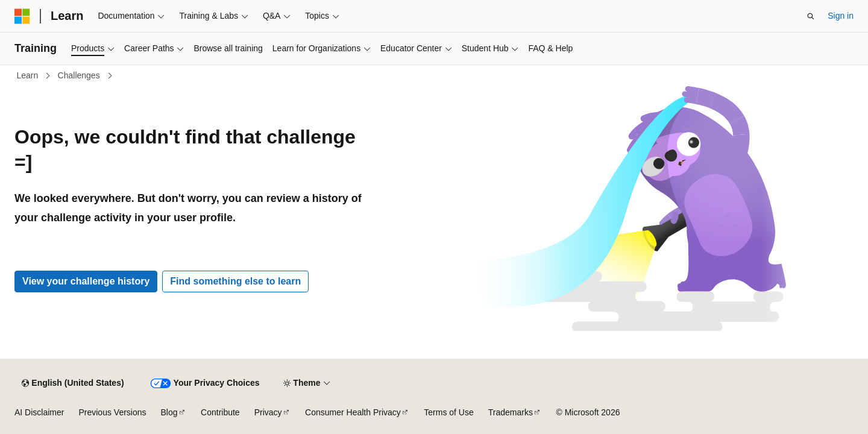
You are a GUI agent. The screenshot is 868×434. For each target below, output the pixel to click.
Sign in (841, 16)
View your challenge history (86, 281)
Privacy (268, 412)
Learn (29, 75)
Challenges (80, 75)
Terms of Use (448, 412)
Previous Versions (112, 412)
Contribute (220, 412)
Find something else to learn (235, 281)
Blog (169, 412)
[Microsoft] (22, 16)
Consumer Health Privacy (353, 412)
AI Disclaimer (39, 412)
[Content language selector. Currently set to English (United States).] (73, 383)
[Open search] (811, 16)
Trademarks (511, 412)
